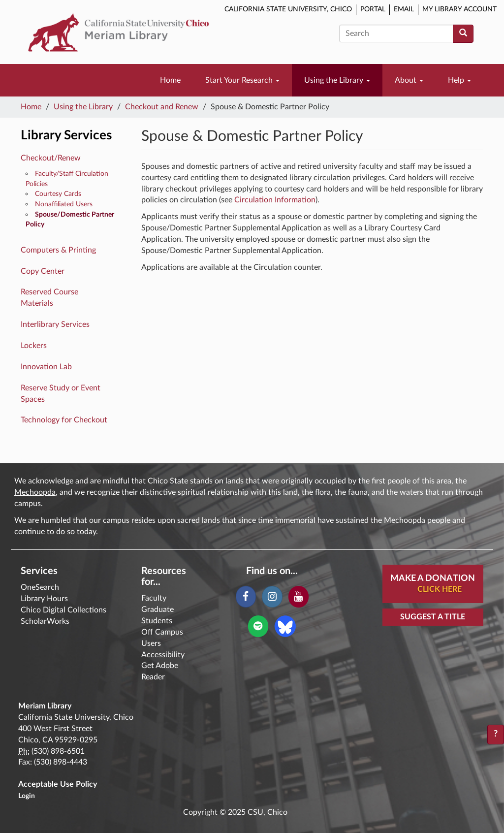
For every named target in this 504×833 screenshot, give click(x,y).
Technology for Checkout (64, 420)
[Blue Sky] (285, 626)
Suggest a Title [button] (433, 617)
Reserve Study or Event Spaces (61, 394)
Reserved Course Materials (49, 298)
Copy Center (43, 271)
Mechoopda (35, 492)
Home (170, 80)
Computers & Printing (58, 250)
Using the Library (337, 80)
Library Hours (44, 599)
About (409, 80)
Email (404, 9)
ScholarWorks (45, 621)
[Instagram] (272, 597)
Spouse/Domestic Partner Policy (70, 220)
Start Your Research (242, 80)
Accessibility (163, 655)
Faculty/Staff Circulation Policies (67, 179)
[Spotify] (258, 626)
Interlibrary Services (55, 324)
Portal (373, 9)
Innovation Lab (46, 367)
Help (459, 80)
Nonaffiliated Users (64, 204)
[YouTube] (299, 597)
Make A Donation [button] (437, 584)
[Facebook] (246, 597)
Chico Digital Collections (63, 610)
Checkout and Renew (162, 107)
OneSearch (40, 587)
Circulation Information (275, 200)
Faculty (154, 598)
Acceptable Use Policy (58, 784)
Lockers (34, 346)
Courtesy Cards (58, 194)
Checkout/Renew (51, 158)
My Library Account (459, 9)
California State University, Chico (288, 9)
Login (27, 796)
